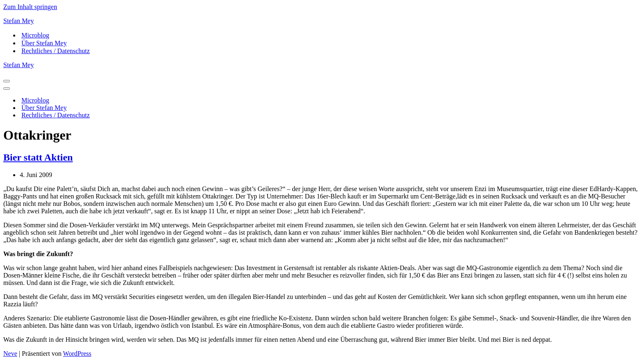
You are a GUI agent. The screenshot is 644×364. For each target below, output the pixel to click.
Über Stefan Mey (44, 43)
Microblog (35, 35)
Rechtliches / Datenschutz (56, 51)
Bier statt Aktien (38, 157)
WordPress (77, 353)
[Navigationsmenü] (7, 81)
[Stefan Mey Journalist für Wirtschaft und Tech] (322, 21)
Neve (10, 353)
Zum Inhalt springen (30, 7)
